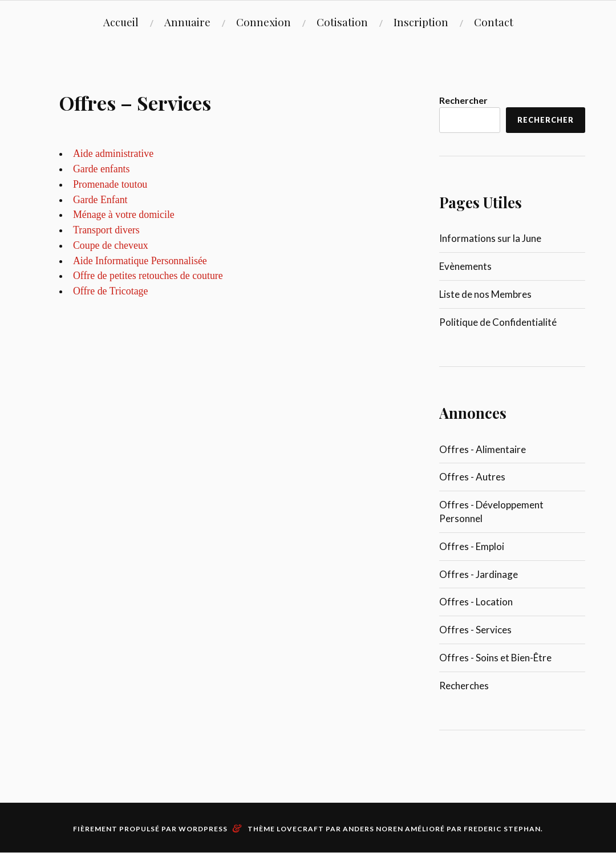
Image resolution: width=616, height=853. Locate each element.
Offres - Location (476, 602)
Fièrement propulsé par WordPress (150, 829)
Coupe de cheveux (111, 245)
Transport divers (106, 230)
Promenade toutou (110, 184)
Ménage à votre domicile (124, 215)
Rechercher (463, 100)
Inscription (421, 22)
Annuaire (187, 22)
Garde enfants (102, 169)
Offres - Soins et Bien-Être (495, 658)
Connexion (264, 22)
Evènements (465, 266)
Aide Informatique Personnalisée (140, 261)
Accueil (121, 22)
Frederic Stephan (502, 829)
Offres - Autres (472, 477)
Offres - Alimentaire (483, 449)
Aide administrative (113, 153)
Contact (494, 22)
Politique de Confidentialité (498, 322)
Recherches (464, 686)
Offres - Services (475, 630)
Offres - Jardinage (479, 574)
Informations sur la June (490, 238)
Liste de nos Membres (485, 294)
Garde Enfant (100, 200)
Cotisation (342, 22)
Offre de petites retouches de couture (148, 276)
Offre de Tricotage (110, 291)
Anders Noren (373, 829)
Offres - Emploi (472, 546)
